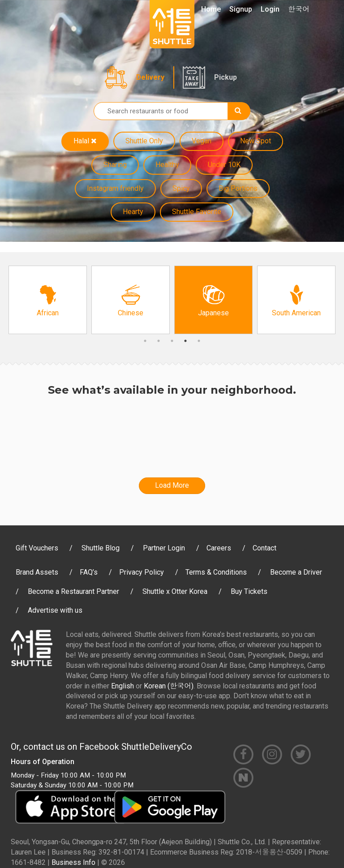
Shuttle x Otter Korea (175, 591)
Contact (264, 548)
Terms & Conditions (216, 572)
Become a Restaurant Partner (73, 591)
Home (211, 9)
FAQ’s (89, 572)
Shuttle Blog (101, 548)
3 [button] (172, 341)
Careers (219, 548)
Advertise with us (55, 610)
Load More (172, 485)
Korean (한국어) (169, 686)
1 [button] (145, 341)
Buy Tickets (249, 591)
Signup (241, 9)
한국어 (299, 9)
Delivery (150, 77)
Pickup (226, 77)
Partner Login (164, 548)
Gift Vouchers (37, 548)
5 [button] (199, 341)
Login (270, 9)
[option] (48, 300)
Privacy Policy (142, 572)
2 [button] (159, 341)
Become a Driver (296, 572)
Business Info (73, 862)
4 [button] (185, 341)
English (123, 686)
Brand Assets (37, 572)
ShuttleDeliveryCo (157, 747)
